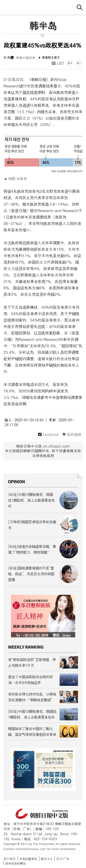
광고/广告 (63, 859)
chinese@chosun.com (31, 849)
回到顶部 (72, 435)
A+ (70, 63)
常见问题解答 (28, 859)
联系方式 (47, 859)
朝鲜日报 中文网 (43, 7)
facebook (49, 435)
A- (79, 63)
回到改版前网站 (16, 863)
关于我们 (9, 859)
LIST (58, 63)
